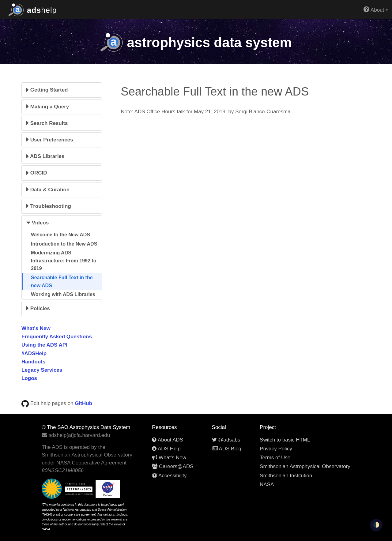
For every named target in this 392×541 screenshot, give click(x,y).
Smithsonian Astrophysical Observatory (305, 466)
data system (196, 42)
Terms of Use (275, 458)
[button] (62, 90)
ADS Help (166, 449)
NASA (267, 485)
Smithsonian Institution (286, 476)
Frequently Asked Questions (57, 337)
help (32, 9)
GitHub (83, 403)
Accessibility (169, 476)
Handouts (33, 362)
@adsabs (226, 440)
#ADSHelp (34, 353)
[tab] (62, 90)
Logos (29, 378)
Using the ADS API (44, 345)
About (376, 9)
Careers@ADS (173, 466)
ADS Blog (227, 449)
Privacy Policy (276, 449)
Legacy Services (42, 370)
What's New (36, 328)
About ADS (168, 440)
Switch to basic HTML (285, 440)
